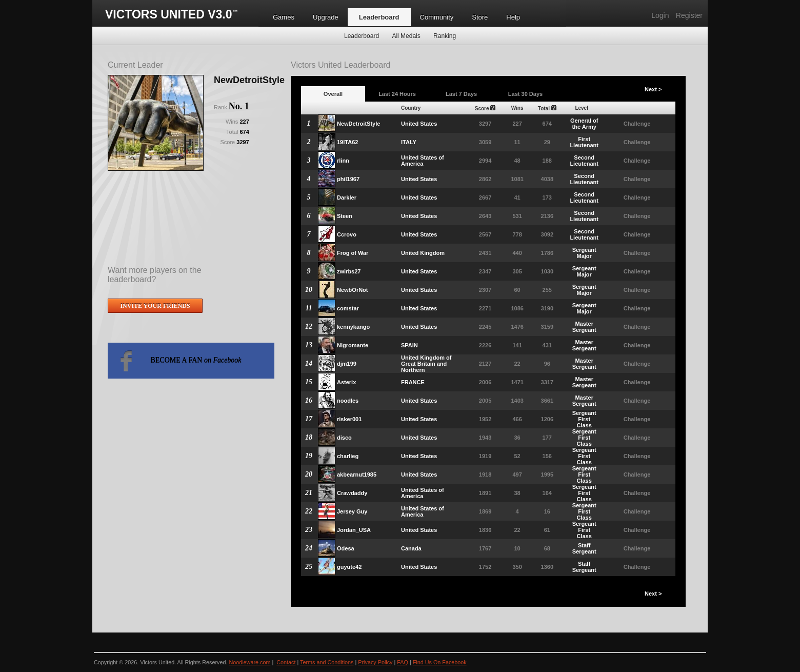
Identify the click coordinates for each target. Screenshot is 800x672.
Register (689, 15)
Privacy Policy (375, 662)
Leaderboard (379, 17)
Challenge (637, 124)
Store (480, 17)
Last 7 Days (461, 94)
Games (284, 17)
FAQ (403, 662)
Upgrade (326, 17)
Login (660, 15)
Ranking (445, 36)
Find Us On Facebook (440, 662)
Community (437, 17)
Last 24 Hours (397, 94)
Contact (286, 662)
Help (513, 17)
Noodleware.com (249, 662)
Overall (333, 94)
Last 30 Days (525, 94)
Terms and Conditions (327, 662)
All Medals (406, 36)
